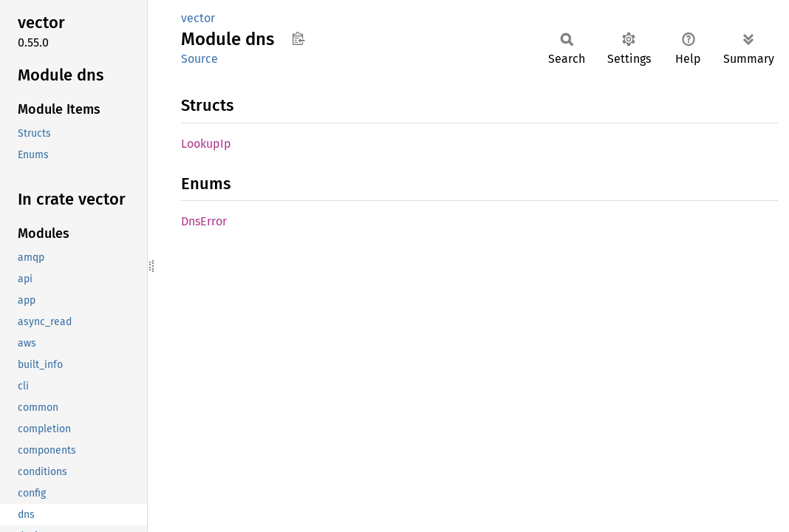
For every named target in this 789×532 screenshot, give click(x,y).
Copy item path (298, 38)
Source (199, 59)
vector (198, 18)
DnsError (204, 221)
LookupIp (206, 144)
